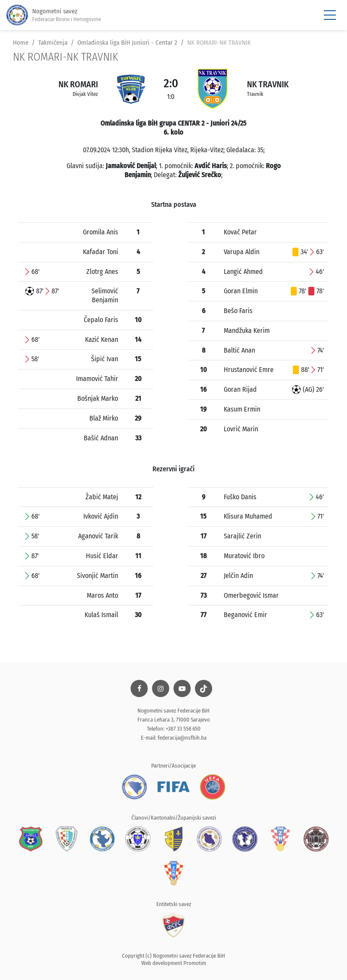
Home (21, 43)
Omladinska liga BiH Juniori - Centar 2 (127, 43)
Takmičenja (53, 43)
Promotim (195, 963)
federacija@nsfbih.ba (182, 738)
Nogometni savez (54, 15)
